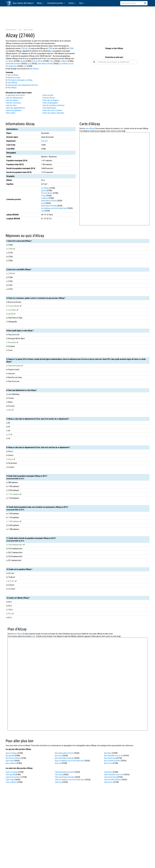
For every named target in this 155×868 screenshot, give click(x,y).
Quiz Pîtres (108, 753)
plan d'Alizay (34, 69)
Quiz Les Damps (11, 753)
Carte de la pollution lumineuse (54, 105)
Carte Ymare (10, 780)
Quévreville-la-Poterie (13, 64)
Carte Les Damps (12, 772)
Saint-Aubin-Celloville (45, 64)
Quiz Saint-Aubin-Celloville (64, 758)
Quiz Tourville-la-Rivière (112, 761)
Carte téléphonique (49, 108)
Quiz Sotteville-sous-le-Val (114, 756)
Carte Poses (108, 782)
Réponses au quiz (14, 78)
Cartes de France (25, 3)
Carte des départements (14, 98)
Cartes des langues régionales (53, 113)
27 (22, 48)
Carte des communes (13, 103)
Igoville (23, 61)
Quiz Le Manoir (11, 763)
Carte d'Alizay (12, 83)
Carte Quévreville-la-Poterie (65, 772)
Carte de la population (13, 110)
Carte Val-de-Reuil (110, 777)
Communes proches (56, 3)
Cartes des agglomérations (15, 108)
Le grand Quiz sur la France (15, 95)
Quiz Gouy (58, 756)
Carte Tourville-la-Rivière (113, 780)
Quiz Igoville (10, 756)
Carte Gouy (59, 775)
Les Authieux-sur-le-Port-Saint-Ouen (54, 208)
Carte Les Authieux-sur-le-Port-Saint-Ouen (70, 780)
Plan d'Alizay (12, 88)
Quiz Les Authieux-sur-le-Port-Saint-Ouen (69, 761)
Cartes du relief (48, 95)
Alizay (40, 3)
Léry (25, 66)
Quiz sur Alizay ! (13, 75)
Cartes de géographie (50, 103)
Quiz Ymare (10, 761)
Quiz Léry (58, 763)
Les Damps (10, 61)
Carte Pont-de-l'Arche (13, 777)
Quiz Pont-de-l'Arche (13, 758)
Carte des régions (12, 100)
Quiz (82, 3)
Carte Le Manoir (11, 782)
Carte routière (11, 113)
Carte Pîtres (108, 772)
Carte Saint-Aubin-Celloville (65, 777)
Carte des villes (11, 105)
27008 (71, 48)
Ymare (52, 61)
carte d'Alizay (90, 128)
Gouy (29, 64)
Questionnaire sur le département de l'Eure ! (23, 85)
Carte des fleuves (49, 98)
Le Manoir (64, 61)
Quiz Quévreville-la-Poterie (64, 753)
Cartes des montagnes (51, 100)
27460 (50, 48)
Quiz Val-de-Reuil (110, 758)
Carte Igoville (10, 775)
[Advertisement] (78, 17)
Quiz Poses (108, 763)
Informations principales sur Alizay (20, 80)
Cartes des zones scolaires (52, 110)
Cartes (72, 3)
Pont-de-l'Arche (37, 61)
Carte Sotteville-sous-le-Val (114, 775)
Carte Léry (58, 782)
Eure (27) (44, 141)
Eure (25, 48)
